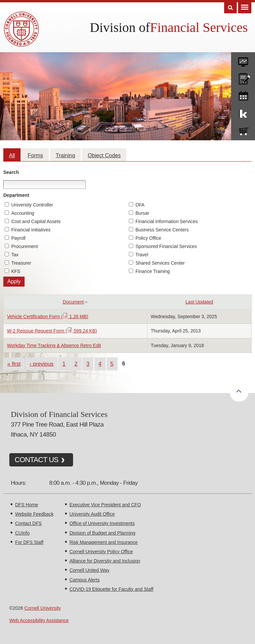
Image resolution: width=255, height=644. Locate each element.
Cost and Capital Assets (36, 221)
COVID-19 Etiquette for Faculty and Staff (111, 589)
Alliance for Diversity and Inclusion (105, 561)
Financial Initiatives (31, 230)
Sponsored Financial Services (166, 246)
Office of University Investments (102, 523)
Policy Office (148, 238)
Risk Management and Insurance (103, 542)
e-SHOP (243, 130)
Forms (35, 155)
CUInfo (22, 533)
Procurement (25, 246)
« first (14, 364)
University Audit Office (92, 514)
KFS (16, 271)
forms (243, 60)
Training (66, 155)
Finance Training (153, 271)
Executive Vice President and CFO (105, 505)
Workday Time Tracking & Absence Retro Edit (54, 345)
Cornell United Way (89, 570)
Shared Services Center (160, 263)
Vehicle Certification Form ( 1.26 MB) (48, 317)
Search (11, 172)
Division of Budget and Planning (102, 533)
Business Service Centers (162, 230)
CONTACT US (37, 460)
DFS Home (26, 505)
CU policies (243, 77)
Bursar (142, 213)
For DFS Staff (29, 542)
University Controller (32, 205)
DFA (140, 205)
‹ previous (42, 364)
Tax (15, 255)
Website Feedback (34, 514)
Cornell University (42, 608)
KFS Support (243, 112)
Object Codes (104, 155)
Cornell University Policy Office (101, 552)
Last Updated (199, 302)
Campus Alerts (85, 580)
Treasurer (21, 263)
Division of (120, 27)
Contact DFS (28, 523)
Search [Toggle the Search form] (230, 8)
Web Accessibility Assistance (39, 620)
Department (16, 195)
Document (76, 302)
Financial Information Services (167, 221)
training (243, 95)
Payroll (18, 238)
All (12, 155)
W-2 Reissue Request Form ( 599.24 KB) (52, 331)
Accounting (23, 213)
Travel (142, 255)
